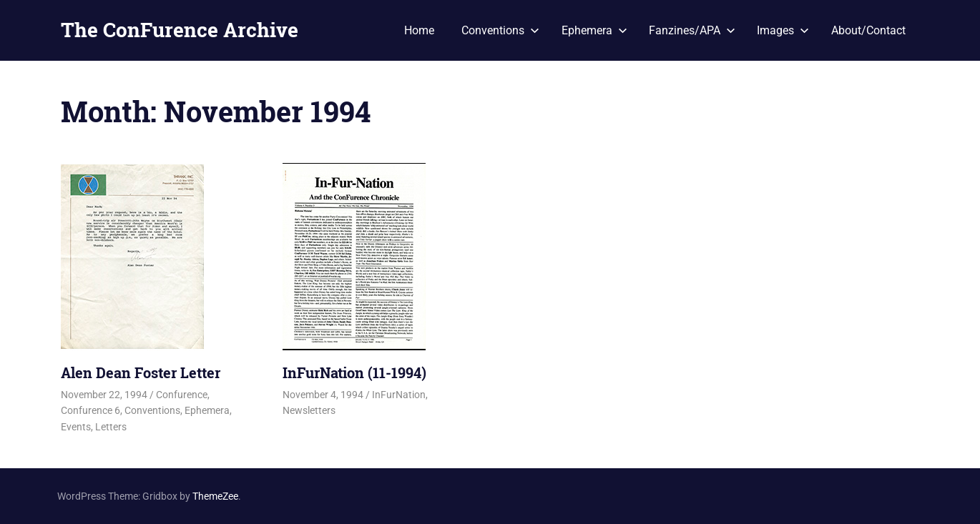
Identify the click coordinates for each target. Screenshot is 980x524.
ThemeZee (215, 496)
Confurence (182, 395)
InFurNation (399, 395)
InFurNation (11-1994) (354, 372)
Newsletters (309, 410)
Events (76, 427)
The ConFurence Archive (180, 30)
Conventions (500, 30)
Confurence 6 (90, 410)
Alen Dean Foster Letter (141, 372)
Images (783, 30)
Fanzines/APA (692, 30)
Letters (111, 427)
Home (419, 30)
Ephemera (594, 30)
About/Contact (868, 30)
